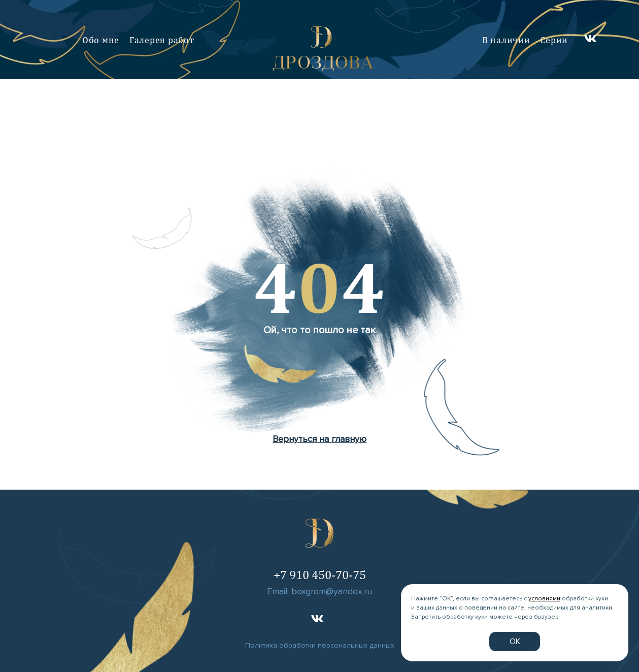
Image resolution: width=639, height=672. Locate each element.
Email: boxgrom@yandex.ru (319, 591)
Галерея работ (162, 40)
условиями (544, 599)
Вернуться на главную (319, 439)
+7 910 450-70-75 (320, 574)
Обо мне (101, 40)
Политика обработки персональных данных (320, 645)
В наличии (506, 40)
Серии (554, 40)
